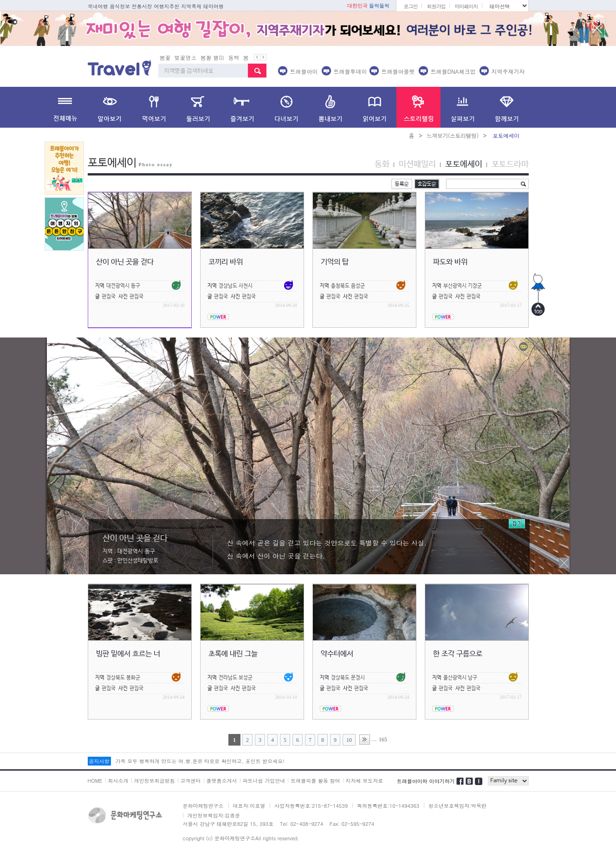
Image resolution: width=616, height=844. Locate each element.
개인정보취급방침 (155, 781)
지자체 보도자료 (365, 781)
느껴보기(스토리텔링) (453, 135)
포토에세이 (464, 164)
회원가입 (436, 6)
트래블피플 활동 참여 (315, 781)
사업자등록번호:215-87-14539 (311, 806)
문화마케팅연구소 (203, 806)
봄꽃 (165, 57)
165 (383, 740)
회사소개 (118, 781)
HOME (95, 781)
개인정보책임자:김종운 (214, 815)
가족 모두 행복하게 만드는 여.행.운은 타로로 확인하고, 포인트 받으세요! (200, 761)
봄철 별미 (213, 57)
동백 (234, 57)
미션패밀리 (417, 164)
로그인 (410, 6)
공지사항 (99, 761)
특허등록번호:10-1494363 (388, 806)
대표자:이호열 (249, 806)
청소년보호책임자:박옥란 (457, 806)
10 (349, 740)
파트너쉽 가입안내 (264, 781)
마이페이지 (466, 6)
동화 (382, 164)
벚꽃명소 (186, 57)
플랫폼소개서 (222, 781)
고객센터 (191, 781)
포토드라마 (510, 164)
